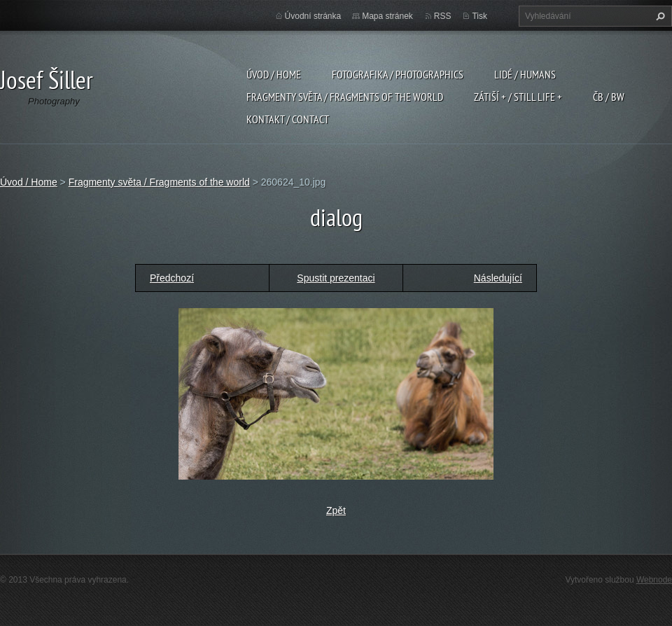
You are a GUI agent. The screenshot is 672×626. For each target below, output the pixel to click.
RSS (443, 16)
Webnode (654, 580)
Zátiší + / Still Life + (518, 97)
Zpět (336, 510)
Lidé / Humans (525, 74)
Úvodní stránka (313, 16)
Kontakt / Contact (288, 119)
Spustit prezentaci (336, 278)
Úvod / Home (274, 74)
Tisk (479, 16)
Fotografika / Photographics (398, 74)
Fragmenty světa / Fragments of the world (345, 97)
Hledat (659, 16)
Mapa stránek (387, 16)
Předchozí (172, 278)
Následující (498, 278)
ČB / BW (609, 97)
